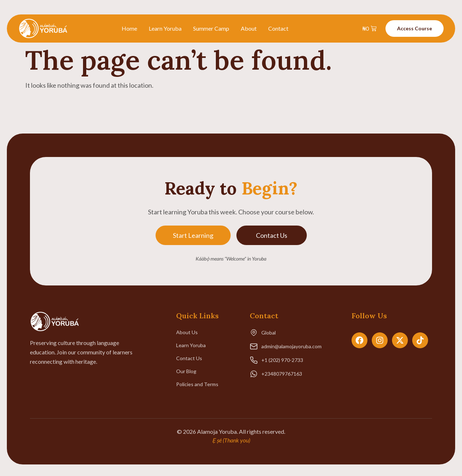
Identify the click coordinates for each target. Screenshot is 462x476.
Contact (278, 28)
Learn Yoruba (165, 28)
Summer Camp (211, 28)
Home (129, 28)
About (249, 28)
